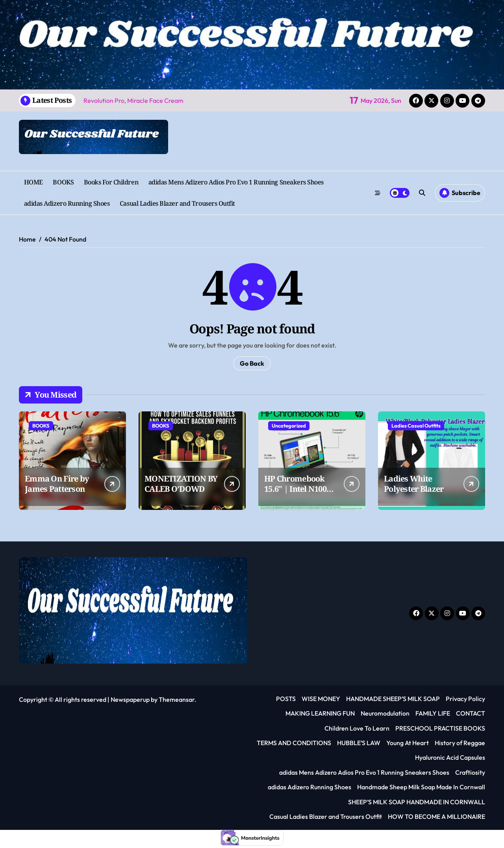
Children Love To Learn (357, 728)
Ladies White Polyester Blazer (414, 484)
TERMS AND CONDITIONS (294, 743)
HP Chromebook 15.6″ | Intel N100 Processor (295, 489)
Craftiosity (470, 772)
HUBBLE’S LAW (359, 743)
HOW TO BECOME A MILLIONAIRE (436, 816)
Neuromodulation (385, 713)
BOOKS (63, 182)
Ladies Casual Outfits (416, 426)
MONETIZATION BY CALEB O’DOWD (181, 484)
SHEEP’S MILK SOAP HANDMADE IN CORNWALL (417, 802)
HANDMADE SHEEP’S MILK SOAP (393, 699)
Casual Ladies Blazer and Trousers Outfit (177, 203)
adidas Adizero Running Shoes (67, 203)
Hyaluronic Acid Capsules (450, 757)
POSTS (286, 699)
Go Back (252, 363)
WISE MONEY (321, 699)
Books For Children (111, 182)
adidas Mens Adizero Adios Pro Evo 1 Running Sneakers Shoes (236, 182)
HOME (33, 182)
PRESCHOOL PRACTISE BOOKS (440, 728)
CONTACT (471, 713)
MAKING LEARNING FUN (320, 713)
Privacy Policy (465, 699)
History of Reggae (460, 743)
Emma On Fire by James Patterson (57, 484)
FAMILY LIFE (433, 713)
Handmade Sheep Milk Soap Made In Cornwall (421, 787)
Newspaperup (130, 699)
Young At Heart (408, 743)
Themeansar (177, 699)
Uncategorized (289, 426)
